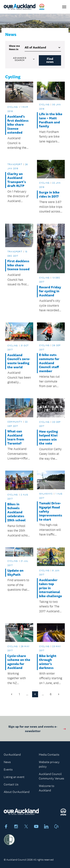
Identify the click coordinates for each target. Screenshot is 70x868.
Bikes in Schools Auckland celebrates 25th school (16, 512)
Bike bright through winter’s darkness (48, 662)
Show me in (14, 48)
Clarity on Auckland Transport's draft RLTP (17, 180)
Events (8, 769)
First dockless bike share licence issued (18, 265)
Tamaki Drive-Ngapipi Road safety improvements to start (51, 511)
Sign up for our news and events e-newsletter (37, 730)
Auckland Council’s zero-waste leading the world (19, 361)
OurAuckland (12, 755)
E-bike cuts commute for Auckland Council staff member (49, 363)
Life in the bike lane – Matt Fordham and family (51, 120)
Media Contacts (49, 755)
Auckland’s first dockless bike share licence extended (18, 125)
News (7, 762)
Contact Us (11, 784)
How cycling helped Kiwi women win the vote (48, 438)
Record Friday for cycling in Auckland (50, 291)
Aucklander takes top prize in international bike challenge (50, 588)
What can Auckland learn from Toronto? (16, 437)
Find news (50, 60)
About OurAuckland (17, 792)
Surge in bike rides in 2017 (49, 194)
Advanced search (24, 59)
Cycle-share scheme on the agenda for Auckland (19, 662)
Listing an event (14, 777)
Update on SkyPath (15, 573)
